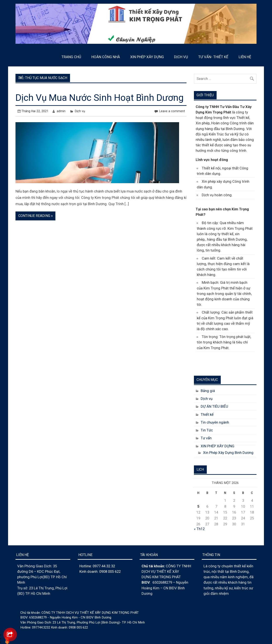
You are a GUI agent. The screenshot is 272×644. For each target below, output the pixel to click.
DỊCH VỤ (181, 57)
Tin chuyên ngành (215, 422)
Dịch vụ (80, 111)
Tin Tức (207, 430)
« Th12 (199, 529)
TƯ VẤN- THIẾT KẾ (213, 57)
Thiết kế (207, 414)
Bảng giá (208, 391)
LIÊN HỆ (245, 57)
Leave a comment (172, 111)
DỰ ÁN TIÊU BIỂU (214, 406)
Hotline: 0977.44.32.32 (97, 566)
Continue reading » (35, 216)
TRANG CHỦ (71, 57)
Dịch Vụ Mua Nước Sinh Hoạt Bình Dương (100, 98)
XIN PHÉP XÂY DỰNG (147, 57)
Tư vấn (206, 438)
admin (61, 111)
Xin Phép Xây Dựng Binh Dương (228, 453)
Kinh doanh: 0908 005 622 (100, 571)
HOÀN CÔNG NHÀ (106, 57)
